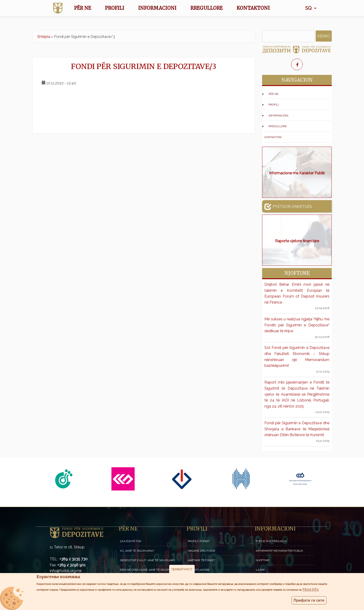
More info (311, 589)
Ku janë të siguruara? (137, 551)
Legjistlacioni (198, 570)
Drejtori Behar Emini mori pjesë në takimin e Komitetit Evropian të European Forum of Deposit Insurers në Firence (297, 293)
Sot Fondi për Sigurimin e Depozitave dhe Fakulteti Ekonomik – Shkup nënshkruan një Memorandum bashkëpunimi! (297, 357)
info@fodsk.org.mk (66, 571)
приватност (182, 569)
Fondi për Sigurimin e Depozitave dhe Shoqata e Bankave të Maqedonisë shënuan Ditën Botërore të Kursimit (297, 429)
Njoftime (263, 560)
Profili (115, 8)
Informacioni (157, 8)
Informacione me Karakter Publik (297, 173)
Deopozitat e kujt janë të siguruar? (147, 560)
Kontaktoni (253, 8)
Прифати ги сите (309, 600)
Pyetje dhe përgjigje (271, 541)
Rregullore (206, 8)
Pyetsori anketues (288, 206)
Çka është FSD (131, 541)
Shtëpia (44, 37)
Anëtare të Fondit (201, 560)
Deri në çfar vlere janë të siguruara (148, 570)
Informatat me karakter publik (279, 551)
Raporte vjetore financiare (297, 241)
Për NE (83, 8)
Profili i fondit (199, 541)
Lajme (260, 570)
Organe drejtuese (201, 551)
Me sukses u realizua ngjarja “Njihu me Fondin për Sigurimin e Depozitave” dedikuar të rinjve (297, 325)
